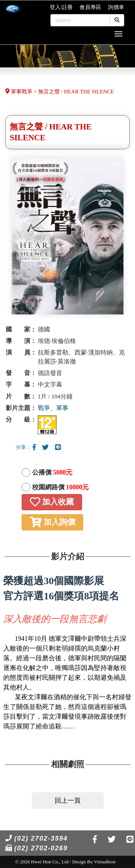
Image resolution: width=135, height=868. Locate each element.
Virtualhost (105, 862)
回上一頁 (68, 801)
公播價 (52, 472)
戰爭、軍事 (53, 408)
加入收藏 (52, 502)
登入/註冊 (61, 7)
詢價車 (116, 7)
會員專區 (90, 7)
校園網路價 (60, 487)
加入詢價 (53, 522)
